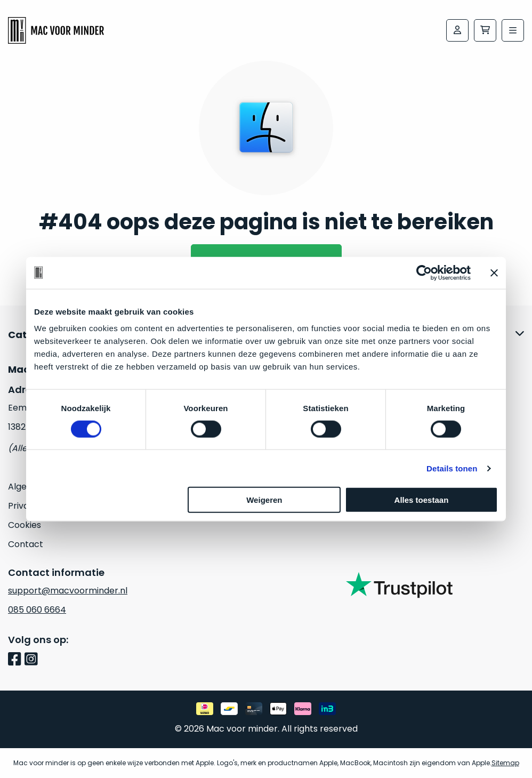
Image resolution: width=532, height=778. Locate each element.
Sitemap (505, 763)
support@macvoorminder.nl (68, 591)
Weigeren (264, 500)
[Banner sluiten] (494, 272)
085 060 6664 (37, 610)
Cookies (25, 525)
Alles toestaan (422, 500)
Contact (26, 544)
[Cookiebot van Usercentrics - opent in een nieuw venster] (424, 272)
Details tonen (452, 468)
